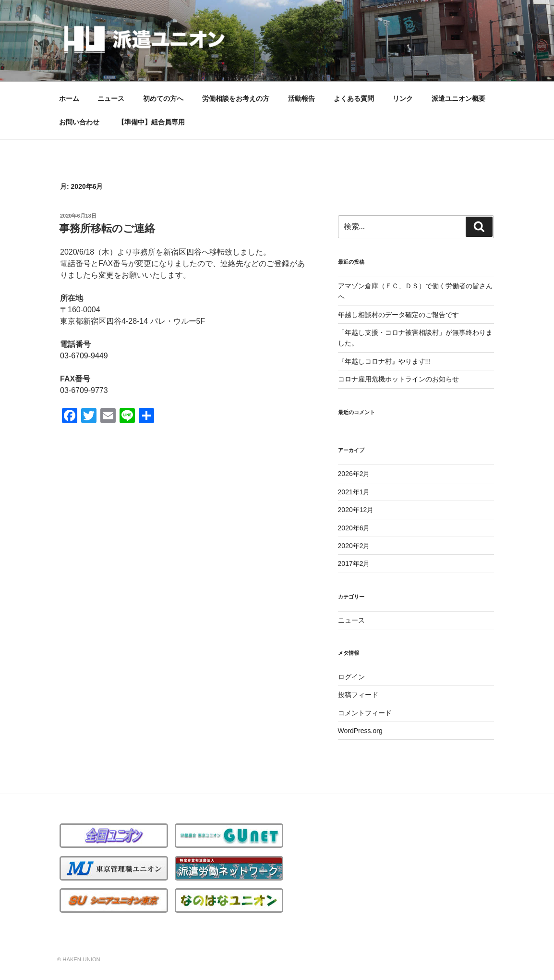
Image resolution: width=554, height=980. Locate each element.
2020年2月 (354, 546)
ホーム (69, 98)
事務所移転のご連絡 (107, 228)
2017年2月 (354, 563)
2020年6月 (354, 528)
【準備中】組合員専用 (151, 122)
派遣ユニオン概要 (458, 98)
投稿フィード (358, 695)
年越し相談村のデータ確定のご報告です (398, 315)
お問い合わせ (79, 122)
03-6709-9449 (84, 356)
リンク (403, 98)
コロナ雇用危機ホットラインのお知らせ (398, 379)
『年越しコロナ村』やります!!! (385, 361)
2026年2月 (354, 474)
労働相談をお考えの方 (236, 98)
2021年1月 (354, 492)
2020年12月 (356, 510)
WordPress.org (360, 731)
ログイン (351, 677)
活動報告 (301, 98)
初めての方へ (163, 98)
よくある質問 (354, 98)
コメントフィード (365, 713)
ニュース (111, 98)
